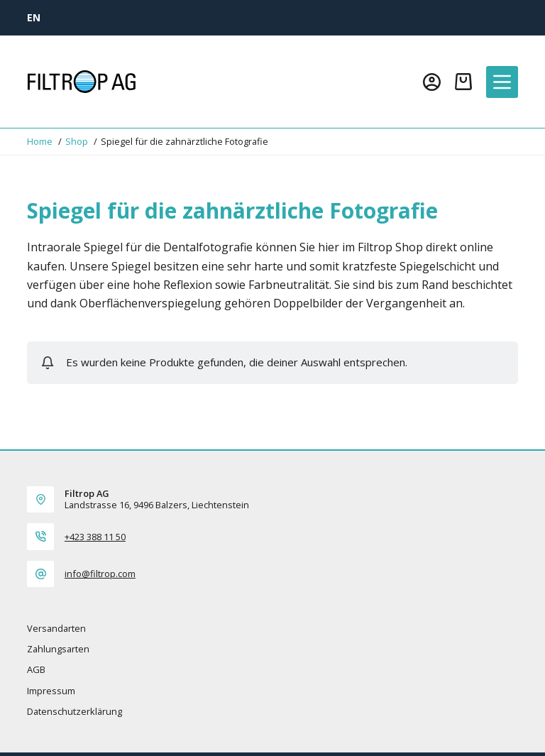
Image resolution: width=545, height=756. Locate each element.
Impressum (51, 691)
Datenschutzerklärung (75, 712)
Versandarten (56, 629)
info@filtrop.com (100, 574)
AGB (36, 670)
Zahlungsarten (58, 649)
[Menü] (502, 82)
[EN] (34, 17)
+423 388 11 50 (95, 537)
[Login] (432, 82)
